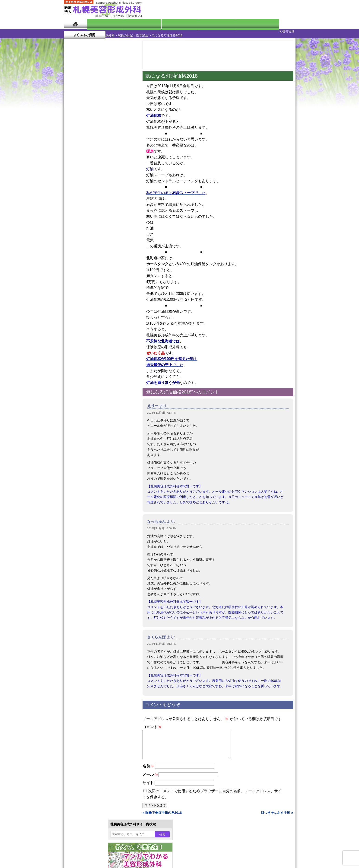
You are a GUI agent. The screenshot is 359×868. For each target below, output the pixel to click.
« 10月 (72, 182)
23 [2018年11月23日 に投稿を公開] (116, 166)
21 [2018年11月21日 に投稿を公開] (98, 166)
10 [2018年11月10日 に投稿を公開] (125, 152)
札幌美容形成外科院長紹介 (92, 617)
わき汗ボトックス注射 (95, 458)
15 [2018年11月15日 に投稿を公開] (107, 159)
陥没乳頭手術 (89, 416)
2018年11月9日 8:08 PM (162, 524)
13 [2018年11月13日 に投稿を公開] (89, 159)
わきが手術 (96, 450)
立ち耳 (84, 466)
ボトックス (87, 542)
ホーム (75, 24)
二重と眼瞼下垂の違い (89, 441)
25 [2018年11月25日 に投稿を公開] (72, 173)
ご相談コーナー (254, 9)
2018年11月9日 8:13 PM (162, 640)
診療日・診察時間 (230, 24)
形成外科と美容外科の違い (92, 584)
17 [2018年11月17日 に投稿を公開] (125, 159)
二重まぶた (87, 433)
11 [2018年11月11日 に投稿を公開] (72, 159)
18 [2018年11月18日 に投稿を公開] (72, 166)
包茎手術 (86, 517)
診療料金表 (191, 24)
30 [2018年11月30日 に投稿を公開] (116, 173)
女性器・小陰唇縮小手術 (97, 425)
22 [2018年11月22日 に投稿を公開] (107, 166)
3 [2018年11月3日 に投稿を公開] (125, 145)
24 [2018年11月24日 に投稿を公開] (125, 166)
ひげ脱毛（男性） (92, 491)
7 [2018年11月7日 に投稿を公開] (98, 152)
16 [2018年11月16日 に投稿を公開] (116, 159)
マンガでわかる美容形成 (131, 24)
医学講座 (116, 31)
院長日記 (101, 24)
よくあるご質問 (275, 24)
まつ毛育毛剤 (89, 508)
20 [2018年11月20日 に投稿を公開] (89, 166)
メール (150, 776)
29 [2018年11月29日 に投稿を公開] (107, 173)
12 (105, 217)
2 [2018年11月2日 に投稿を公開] (116, 145)
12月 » (86, 182)
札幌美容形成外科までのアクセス (97, 592)
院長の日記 (99, 31)
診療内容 (161, 24)
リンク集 (79, 625)
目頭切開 (86, 533)
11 (100, 217)
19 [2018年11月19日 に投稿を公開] (80, 166)
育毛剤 (84, 500)
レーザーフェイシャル (95, 483)
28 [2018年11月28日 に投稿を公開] (98, 173)
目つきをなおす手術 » (277, 814)
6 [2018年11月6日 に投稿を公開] (89, 152)
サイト (148, 784)
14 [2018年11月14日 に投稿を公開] (98, 159)
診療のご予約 (282, 9)
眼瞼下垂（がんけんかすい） (100, 408)
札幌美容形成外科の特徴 (91, 575)
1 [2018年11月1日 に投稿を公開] (107, 145)
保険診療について (86, 609)
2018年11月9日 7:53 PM (162, 409)
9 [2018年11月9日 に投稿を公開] (116, 152)
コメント (152, 723)
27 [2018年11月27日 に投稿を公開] (89, 173)
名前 (148, 768)
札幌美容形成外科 (76, 31)
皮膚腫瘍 (86, 525)
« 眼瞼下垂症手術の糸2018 (162, 814)
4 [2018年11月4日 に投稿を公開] (72, 152)
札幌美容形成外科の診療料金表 (95, 600)
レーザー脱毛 (89, 475)
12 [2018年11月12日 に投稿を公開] (80, 159)
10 (95, 217)
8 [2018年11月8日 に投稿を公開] (107, 152)
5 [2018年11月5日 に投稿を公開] (80, 152)
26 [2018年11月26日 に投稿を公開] (80, 173)
